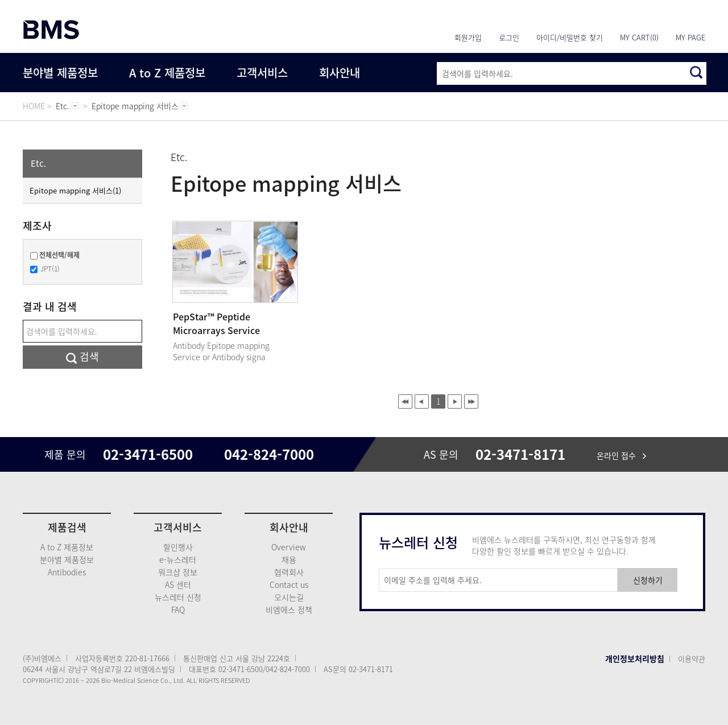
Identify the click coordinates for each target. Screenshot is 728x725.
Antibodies (67, 572)
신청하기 (648, 580)
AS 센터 (178, 584)
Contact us (289, 584)
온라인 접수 (621, 455)
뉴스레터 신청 (178, 597)
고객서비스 (262, 73)
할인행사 (178, 547)
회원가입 (468, 37)
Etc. (38, 163)
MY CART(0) (639, 37)
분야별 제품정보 (60, 73)
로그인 (509, 37)
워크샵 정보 (178, 572)
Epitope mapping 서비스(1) (75, 190)
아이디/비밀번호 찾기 (570, 37)
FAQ (178, 609)
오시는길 (289, 597)
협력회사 (289, 572)
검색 (82, 357)
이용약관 (692, 659)
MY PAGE (690, 37)
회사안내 (340, 73)
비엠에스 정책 (289, 609)
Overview (289, 547)
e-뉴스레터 (178, 559)
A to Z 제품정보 (167, 73)
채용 (289, 559)
